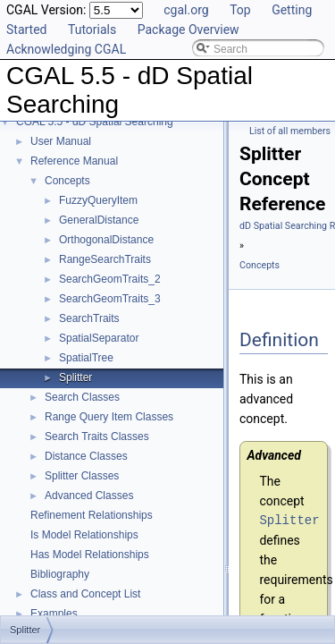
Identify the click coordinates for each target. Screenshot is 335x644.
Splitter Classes (82, 476)
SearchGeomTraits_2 (110, 279)
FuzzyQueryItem (98, 200)
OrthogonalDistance (106, 240)
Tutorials (92, 30)
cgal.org (186, 10)
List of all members (290, 131)
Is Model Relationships (84, 535)
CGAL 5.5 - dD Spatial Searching (95, 122)
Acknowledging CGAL (66, 49)
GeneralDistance (99, 220)
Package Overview (188, 30)
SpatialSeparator (99, 338)
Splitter (75, 377)
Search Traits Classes (97, 436)
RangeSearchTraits (105, 259)
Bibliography (60, 574)
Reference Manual (74, 161)
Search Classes (82, 397)
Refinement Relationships (92, 515)
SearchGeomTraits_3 (110, 299)
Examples (54, 614)
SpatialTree (86, 358)
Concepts (67, 181)
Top (240, 10)
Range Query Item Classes (109, 417)
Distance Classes (86, 456)
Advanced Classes (89, 496)
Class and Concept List (85, 594)
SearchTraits (89, 318)
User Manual (61, 141)
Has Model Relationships (90, 555)
